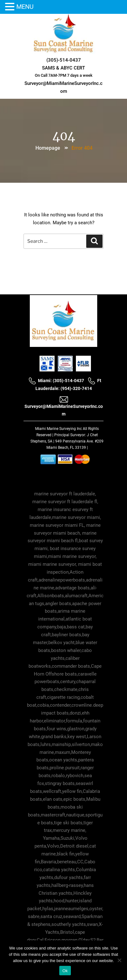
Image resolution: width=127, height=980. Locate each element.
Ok (65, 971)
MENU (25, 7)
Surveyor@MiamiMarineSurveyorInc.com (64, 406)
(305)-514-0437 (64, 60)
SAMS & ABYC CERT (64, 68)
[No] (119, 960)
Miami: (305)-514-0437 (56, 381)
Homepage (48, 148)
